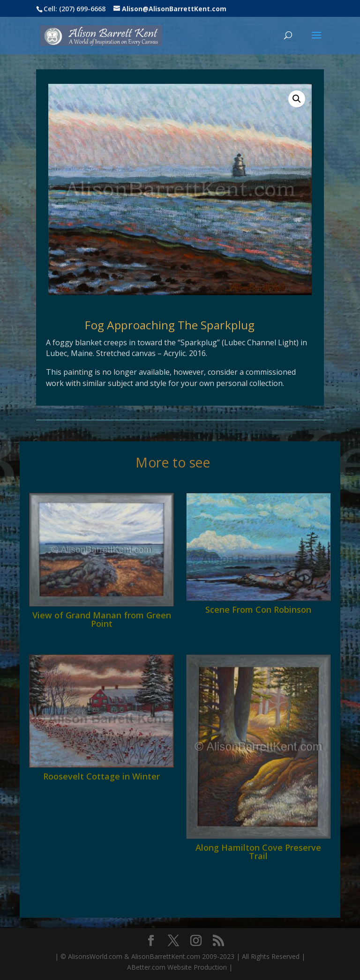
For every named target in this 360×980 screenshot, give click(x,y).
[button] (297, 99)
